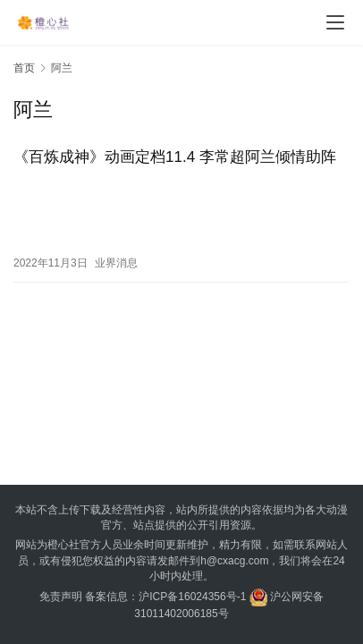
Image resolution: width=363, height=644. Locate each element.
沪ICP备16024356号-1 (192, 597)
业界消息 (116, 263)
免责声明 (61, 597)
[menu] (335, 22)
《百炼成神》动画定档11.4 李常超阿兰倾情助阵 (175, 157)
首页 (24, 68)
